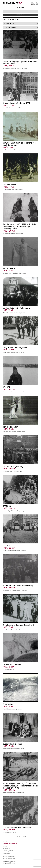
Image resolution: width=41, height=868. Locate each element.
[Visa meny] (20, 8)
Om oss (5, 847)
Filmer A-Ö (6, 852)
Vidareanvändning (8, 850)
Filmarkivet (12, 3)
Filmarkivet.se (20, 843)
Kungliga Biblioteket (9, 863)
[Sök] (18, 11)
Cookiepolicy (7, 854)
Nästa (25, 837)
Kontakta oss (6, 848)
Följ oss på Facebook (9, 857)
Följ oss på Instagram (9, 858)
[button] (36, 11)
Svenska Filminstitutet (9, 861)
